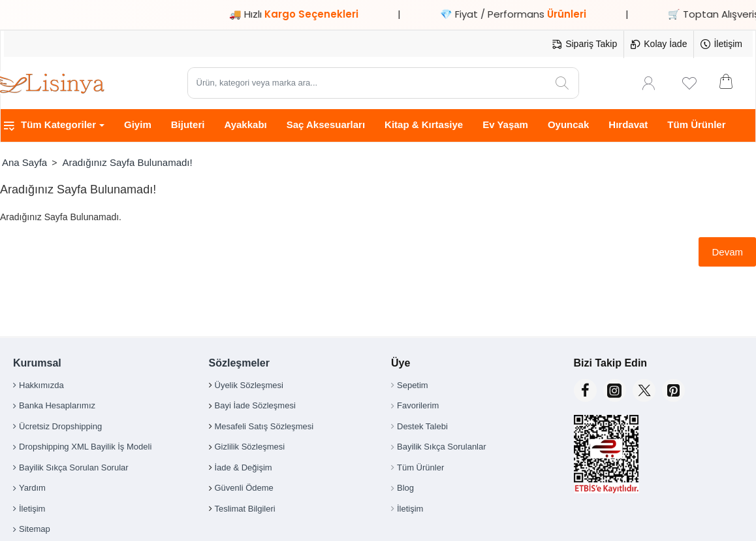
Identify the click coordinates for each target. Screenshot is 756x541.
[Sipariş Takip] (585, 44)
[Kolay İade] (659, 44)
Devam (727, 252)
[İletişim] (721, 44)
